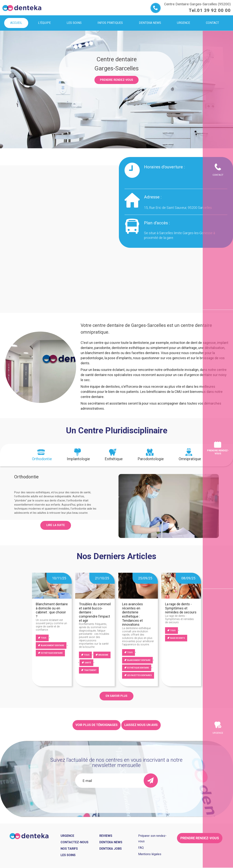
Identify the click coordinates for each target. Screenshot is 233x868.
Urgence (218, 733)
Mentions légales (150, 854)
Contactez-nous (74, 842)
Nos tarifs (69, 849)
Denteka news (111, 842)
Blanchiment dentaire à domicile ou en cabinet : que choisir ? (52, 610)
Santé (88, 663)
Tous (44, 638)
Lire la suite (56, 525)
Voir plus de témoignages (97, 725)
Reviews (106, 836)
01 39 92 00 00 (214, 10)
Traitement (90, 670)
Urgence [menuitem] (184, 23)
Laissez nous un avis (141, 725)
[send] (151, 781)
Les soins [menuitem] (74, 23)
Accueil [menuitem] (16, 23)
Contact (218, 175)
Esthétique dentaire (52, 653)
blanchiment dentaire (53, 645)
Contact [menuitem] (212, 23)
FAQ (141, 848)
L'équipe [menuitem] (44, 23)
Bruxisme (103, 655)
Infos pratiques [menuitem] (110, 23)
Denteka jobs (111, 849)
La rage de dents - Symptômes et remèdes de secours (181, 608)
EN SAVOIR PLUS (116, 696)
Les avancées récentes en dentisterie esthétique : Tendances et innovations (132, 614)
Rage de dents (178, 638)
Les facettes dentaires (139, 675)
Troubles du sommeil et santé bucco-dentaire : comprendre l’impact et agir (95, 612)
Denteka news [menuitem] (150, 23)
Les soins (68, 855)
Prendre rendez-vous (116, 80)
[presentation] (42, 455)
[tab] (42, 455)
